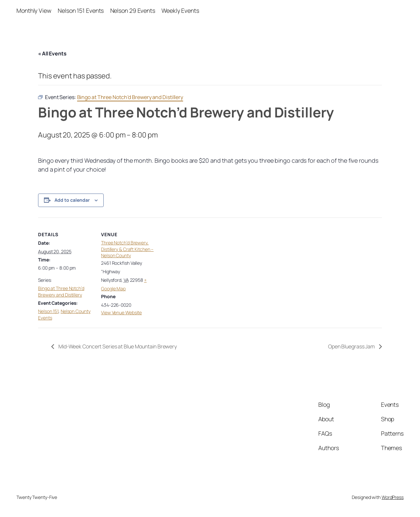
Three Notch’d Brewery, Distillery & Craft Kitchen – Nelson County (127, 249)
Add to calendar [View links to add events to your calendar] (72, 200)
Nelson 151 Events (81, 10)
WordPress (393, 497)
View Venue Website (121, 312)
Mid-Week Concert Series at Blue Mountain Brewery (117, 346)
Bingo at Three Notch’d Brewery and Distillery (61, 291)
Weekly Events (180, 10)
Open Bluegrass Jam (352, 346)
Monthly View (34, 10)
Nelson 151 (48, 311)
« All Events (52, 53)
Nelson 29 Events (133, 10)
